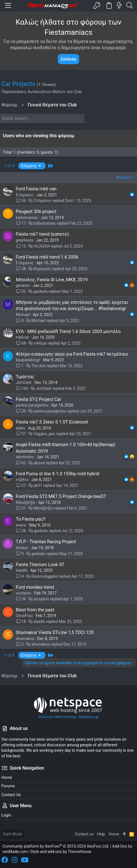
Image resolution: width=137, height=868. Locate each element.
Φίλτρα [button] (122, 177)
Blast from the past (35, 610)
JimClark (24, 383)
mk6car (22, 337)
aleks (20, 428)
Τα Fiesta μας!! (31, 519)
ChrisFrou (24, 616)
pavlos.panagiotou (32, 405)
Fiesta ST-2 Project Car (39, 399)
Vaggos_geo (44, 434)
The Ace (39, 366)
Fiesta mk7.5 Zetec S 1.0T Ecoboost (52, 422)
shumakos (25, 639)
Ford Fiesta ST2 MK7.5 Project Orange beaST (61, 496)
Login (6, 815)
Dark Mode (13, 834)
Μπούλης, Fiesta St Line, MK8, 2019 (52, 280)
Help (101, 834)
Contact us (11, 795)
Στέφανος (25, 195)
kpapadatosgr (28, 360)
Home (7, 777)
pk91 (38, 485)
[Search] (130, 6)
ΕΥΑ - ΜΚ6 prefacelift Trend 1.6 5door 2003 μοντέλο (68, 331)
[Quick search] (42, 119)
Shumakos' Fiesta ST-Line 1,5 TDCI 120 (55, 632)
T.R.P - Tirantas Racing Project (46, 542)
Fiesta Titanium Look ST (40, 565)
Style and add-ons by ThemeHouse (61, 852)
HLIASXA (42, 246)
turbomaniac (27, 218)
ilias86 (22, 570)
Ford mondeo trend (35, 587)
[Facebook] (5, 860)
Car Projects (18, 84)
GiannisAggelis (44, 576)
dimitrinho (25, 457)
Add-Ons (120, 846)
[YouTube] (25, 860)
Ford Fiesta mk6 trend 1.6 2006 (47, 257)
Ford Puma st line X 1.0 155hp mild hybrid (58, 474)
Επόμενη (32, 166)
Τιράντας (25, 377)
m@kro (22, 480)
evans (21, 525)
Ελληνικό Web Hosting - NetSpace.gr (68, 708)
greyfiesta (24, 240)
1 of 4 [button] (9, 166)
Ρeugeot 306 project (36, 211)
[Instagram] (15, 860)
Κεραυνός (42, 269)
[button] (8, 6)
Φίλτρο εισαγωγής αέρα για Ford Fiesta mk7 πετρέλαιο (72, 354)
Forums (8, 786)
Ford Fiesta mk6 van (36, 189)
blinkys (22, 548)
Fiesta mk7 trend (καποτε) (42, 234)
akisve (39, 463)
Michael (23, 315)
